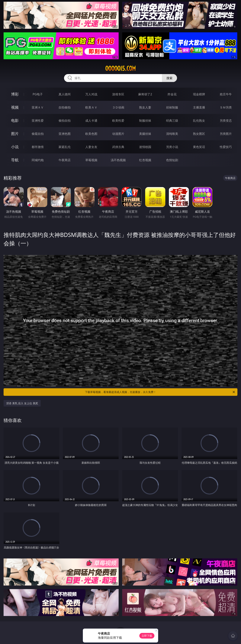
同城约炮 (38, 160)
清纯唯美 (172, 134)
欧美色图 (91, 134)
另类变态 (226, 121)
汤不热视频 (118, 160)
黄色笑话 (199, 147)
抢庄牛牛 (226, 94)
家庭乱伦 (65, 147)
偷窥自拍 (38, 134)
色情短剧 (172, 160)
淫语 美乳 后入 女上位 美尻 (22, 403)
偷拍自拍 (65, 121)
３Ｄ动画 (118, 107)
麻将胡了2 (145, 94)
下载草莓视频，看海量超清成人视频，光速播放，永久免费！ (160, 392)
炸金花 (172, 94)
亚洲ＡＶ (38, 107)
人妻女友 (91, 147)
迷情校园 (145, 147)
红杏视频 (145, 160)
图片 (15, 134)
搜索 (169, 78)
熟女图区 (199, 134)
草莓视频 (91, 160)
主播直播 (199, 107)
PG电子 (38, 94)
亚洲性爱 (38, 121)
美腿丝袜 (145, 134)
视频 (15, 107)
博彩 (15, 94)
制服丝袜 (145, 121)
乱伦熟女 (199, 121)
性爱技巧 (226, 147)
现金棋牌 (199, 94)
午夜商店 (65, 160)
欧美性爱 (118, 121)
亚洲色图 (65, 134)
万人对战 (91, 94)
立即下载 (147, 636)
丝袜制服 (172, 107)
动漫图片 (118, 134)
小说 (15, 147)
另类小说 (172, 147)
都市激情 (38, 147)
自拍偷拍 (65, 107)
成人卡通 (91, 121)
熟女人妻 (145, 107)
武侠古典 (118, 147)
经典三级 (172, 121)
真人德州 (65, 94)
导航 (15, 160)
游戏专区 (118, 94)
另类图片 (226, 134)
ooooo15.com (120, 68)
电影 (15, 120)
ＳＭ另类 (226, 107)
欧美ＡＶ (91, 107)
